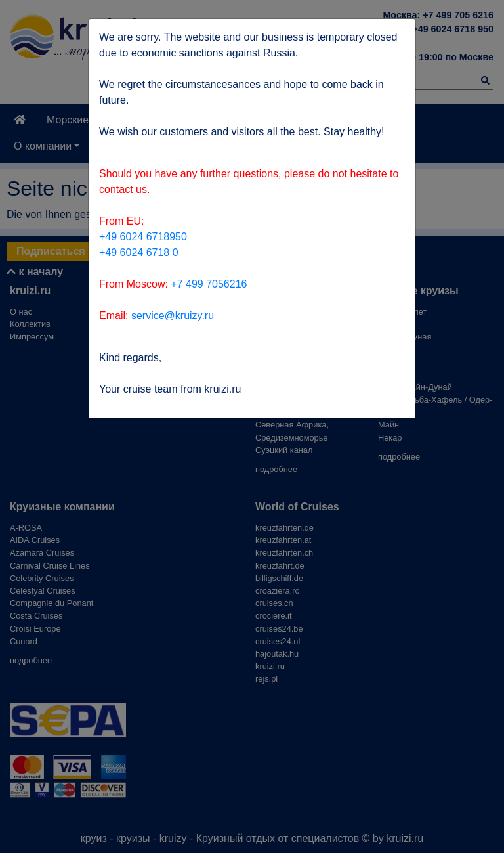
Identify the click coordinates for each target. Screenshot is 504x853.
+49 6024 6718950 (143, 237)
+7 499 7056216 (209, 284)
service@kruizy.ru (173, 316)
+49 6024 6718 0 (139, 252)
